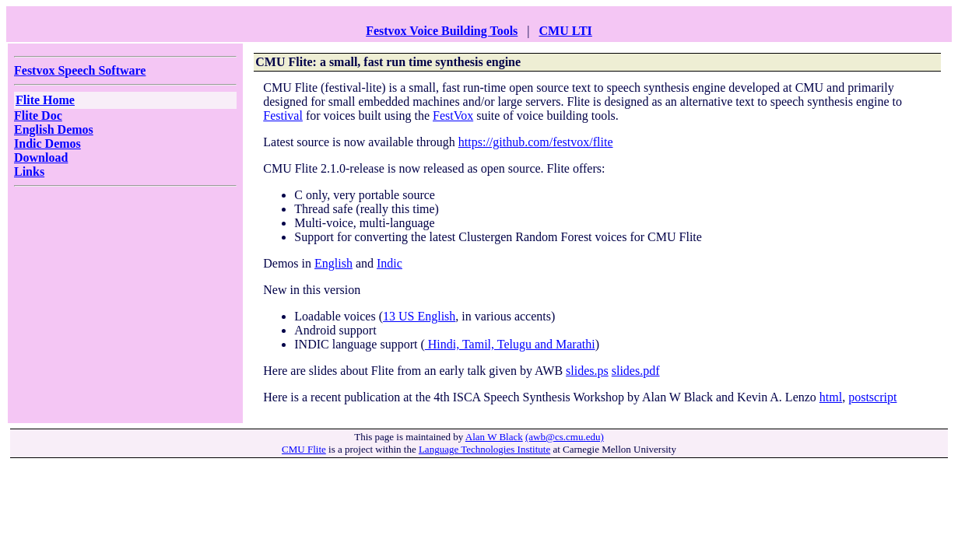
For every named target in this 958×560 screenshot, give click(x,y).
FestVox (453, 115)
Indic (390, 263)
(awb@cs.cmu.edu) (565, 437)
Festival (283, 115)
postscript (872, 397)
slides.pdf (636, 371)
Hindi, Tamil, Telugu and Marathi (510, 344)
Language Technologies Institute (484, 449)
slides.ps (587, 371)
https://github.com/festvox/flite (536, 142)
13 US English (419, 316)
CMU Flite (304, 449)
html (831, 397)
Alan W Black (494, 437)
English (333, 263)
